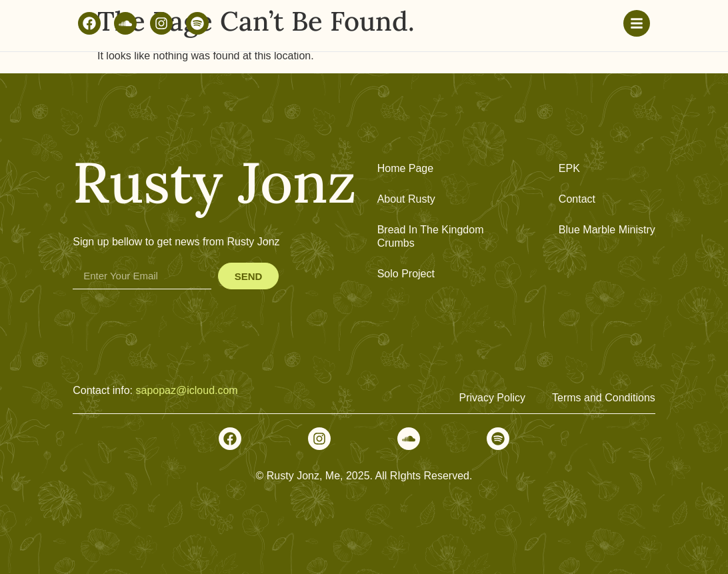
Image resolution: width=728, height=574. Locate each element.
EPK (569, 168)
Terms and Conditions (604, 398)
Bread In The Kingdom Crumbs (431, 236)
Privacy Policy (492, 398)
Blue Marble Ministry (607, 230)
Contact (577, 199)
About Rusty (406, 199)
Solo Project (406, 274)
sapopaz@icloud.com (186, 390)
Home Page (406, 168)
